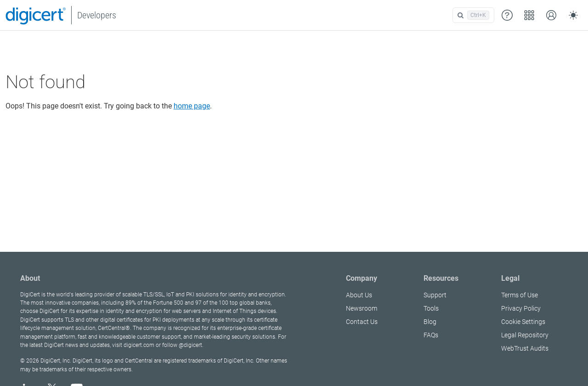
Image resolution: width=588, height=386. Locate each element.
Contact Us (362, 322)
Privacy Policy (521, 308)
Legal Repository (525, 335)
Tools (431, 308)
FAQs (431, 335)
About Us (359, 295)
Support (435, 295)
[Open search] (473, 15)
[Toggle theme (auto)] (573, 15)
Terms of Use (520, 295)
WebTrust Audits (525, 348)
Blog (430, 322)
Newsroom (362, 308)
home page (192, 106)
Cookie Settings (523, 322)
